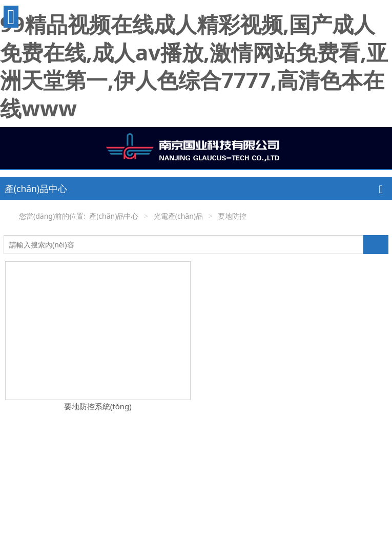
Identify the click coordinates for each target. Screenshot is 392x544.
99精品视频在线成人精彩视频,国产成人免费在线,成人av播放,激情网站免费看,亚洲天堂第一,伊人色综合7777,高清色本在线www (194, 66)
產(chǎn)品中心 (114, 216)
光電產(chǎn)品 (178, 216)
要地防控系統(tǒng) (98, 406)
